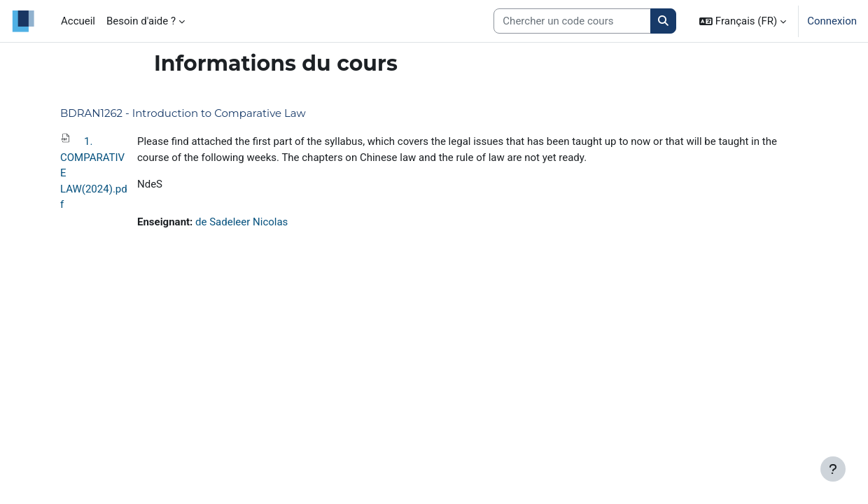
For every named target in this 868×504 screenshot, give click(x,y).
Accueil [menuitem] (78, 21)
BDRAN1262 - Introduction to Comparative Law (183, 113)
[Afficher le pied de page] (833, 469)
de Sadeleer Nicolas (241, 222)
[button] (743, 21)
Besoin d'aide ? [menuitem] (141, 21)
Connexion (832, 21)
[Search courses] (572, 21)
